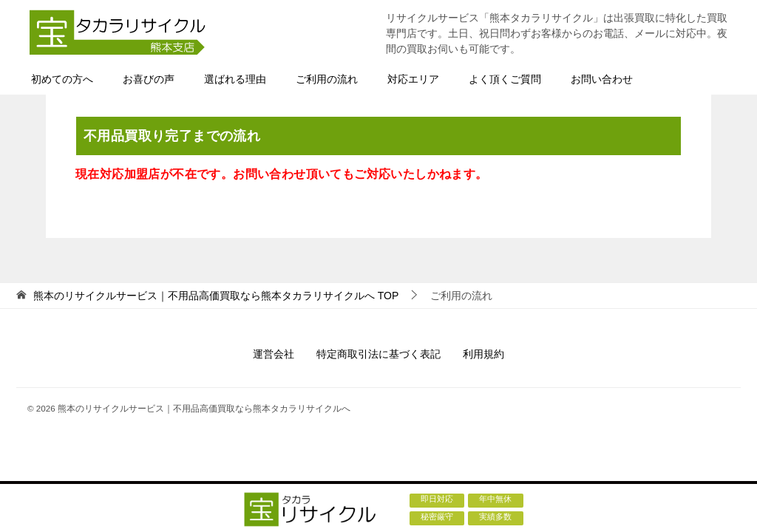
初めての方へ (62, 79)
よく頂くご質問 (505, 79)
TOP (216, 296)
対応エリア (413, 79)
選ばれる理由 (235, 79)
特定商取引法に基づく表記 (378, 354)
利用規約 (483, 354)
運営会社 (274, 354)
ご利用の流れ (327, 79)
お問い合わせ (602, 79)
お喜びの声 (149, 79)
